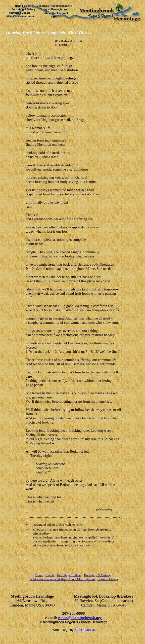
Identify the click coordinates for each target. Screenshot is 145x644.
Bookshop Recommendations (49, 579)
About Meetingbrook (82, 579)
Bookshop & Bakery (97, 575)
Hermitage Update (69, 575)
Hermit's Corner (108, 579)
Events (50, 575)
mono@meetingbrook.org (80, 618)
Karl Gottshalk (85, 630)
